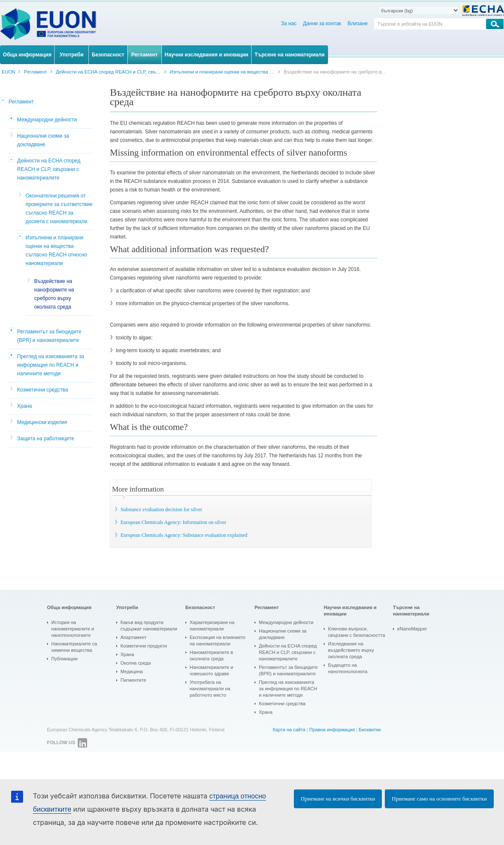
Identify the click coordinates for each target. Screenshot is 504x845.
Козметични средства (42, 390)
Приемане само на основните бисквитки (439, 799)
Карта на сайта (289, 730)
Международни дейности (47, 120)
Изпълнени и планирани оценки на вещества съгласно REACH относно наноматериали (56, 250)
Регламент (21, 102)
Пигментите (133, 680)
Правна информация (332, 730)
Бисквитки (370, 730)
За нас (289, 24)
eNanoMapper (412, 629)
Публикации (64, 659)
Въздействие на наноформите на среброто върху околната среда (54, 294)
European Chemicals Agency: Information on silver (173, 522)
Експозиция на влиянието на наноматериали (218, 640)
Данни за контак (322, 24)
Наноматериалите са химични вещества (74, 647)
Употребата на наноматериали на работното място (210, 689)
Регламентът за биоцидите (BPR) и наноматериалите (49, 336)
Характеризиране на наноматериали (212, 626)
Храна (25, 406)
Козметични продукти (144, 646)
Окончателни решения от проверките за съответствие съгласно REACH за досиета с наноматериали (59, 209)
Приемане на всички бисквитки (338, 799)
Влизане (358, 24)
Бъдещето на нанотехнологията (348, 668)
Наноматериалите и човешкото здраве (211, 670)
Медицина (132, 671)
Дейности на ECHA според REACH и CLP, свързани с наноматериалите (49, 169)
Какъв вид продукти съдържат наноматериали (149, 626)
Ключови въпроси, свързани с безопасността (356, 632)
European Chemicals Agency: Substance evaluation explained (184, 535)
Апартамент (133, 637)
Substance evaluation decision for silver (161, 509)
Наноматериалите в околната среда (211, 655)
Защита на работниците (46, 439)
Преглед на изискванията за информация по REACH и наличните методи (51, 365)
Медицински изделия (42, 422)
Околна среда (136, 663)
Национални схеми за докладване (43, 140)
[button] (3, 101)
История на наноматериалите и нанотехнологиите (73, 629)
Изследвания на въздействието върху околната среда (351, 650)
